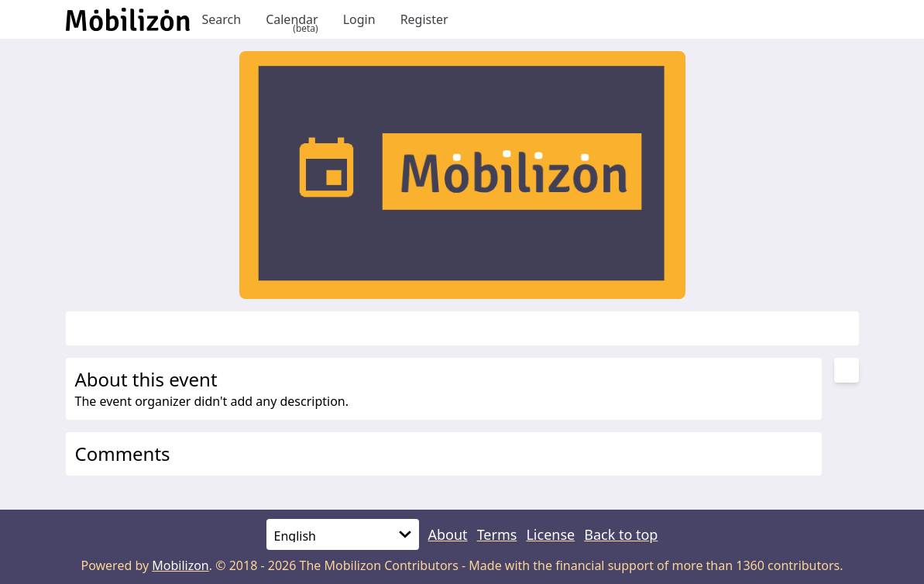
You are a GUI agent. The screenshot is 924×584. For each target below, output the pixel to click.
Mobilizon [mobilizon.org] (180, 565)
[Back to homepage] (128, 19)
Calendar (292, 19)
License (550, 534)
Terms (497, 534)
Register (424, 19)
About (448, 534)
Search (222, 19)
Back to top (621, 534)
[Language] (343, 534)
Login (359, 19)
